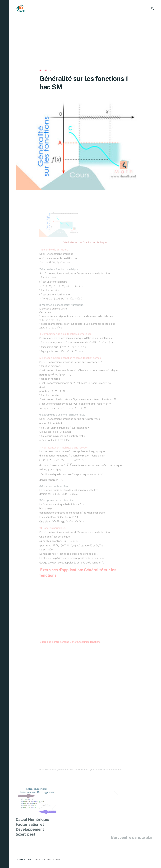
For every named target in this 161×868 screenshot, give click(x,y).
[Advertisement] (85, 49)
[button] (4, 434)
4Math (27, 860)
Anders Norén (53, 860)
